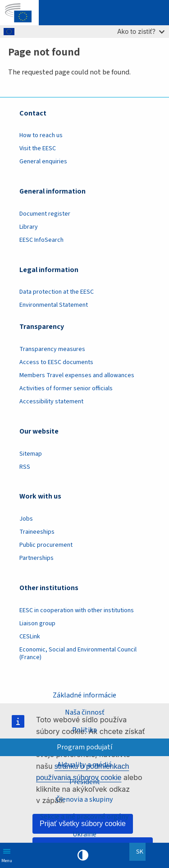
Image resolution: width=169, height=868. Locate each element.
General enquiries (43, 162)
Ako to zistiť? (141, 31)
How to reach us (41, 135)
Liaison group (37, 623)
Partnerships (37, 558)
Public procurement (46, 545)
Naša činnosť (84, 712)
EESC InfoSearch (41, 240)
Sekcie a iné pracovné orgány (84, 817)
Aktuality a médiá (84, 765)
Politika (84, 730)
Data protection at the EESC (57, 292)
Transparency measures (52, 349)
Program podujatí (84, 747)
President (85, 782)
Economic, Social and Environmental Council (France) (78, 653)
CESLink (30, 637)
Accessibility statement (51, 402)
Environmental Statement (54, 305)
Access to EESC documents (56, 362)
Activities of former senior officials (66, 388)
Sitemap (31, 454)
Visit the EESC (38, 148)
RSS (25, 467)
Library (29, 227)
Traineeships (37, 532)
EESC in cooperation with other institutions (77, 610)
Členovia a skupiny (84, 799)
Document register (45, 214)
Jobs (26, 519)
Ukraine (84, 834)
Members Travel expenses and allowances (77, 375)
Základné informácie (84, 695)
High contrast (83, 855)
